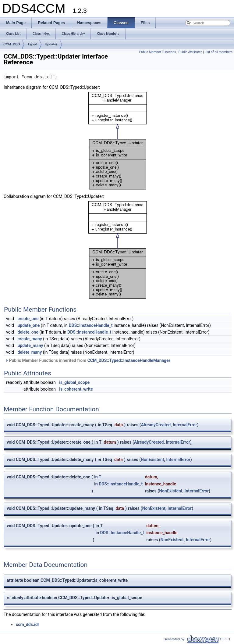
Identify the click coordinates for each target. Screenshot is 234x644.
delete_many (30, 352)
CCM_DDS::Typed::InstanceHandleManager (129, 360)
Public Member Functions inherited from (88, 360)
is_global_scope (74, 382)
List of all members (219, 52)
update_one (28, 325)
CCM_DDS (12, 44)
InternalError (185, 425)
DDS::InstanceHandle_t (90, 325)
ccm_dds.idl (27, 624)
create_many (30, 339)
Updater (51, 44)
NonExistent (152, 460)
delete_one (28, 332)
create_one (28, 319)
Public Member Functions (158, 52)
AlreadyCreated (156, 425)
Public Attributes (190, 52)
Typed (32, 44)
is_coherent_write (76, 389)
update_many (30, 345)
